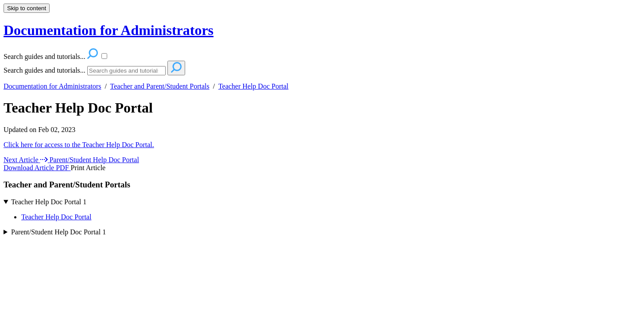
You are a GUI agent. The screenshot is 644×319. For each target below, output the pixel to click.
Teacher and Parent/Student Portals (160, 86)
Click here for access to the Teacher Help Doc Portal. (79, 145)
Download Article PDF (37, 168)
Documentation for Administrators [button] (109, 30)
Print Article (88, 168)
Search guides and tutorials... (45, 70)
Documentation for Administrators (52, 86)
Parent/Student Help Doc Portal (58, 232)
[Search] (126, 71)
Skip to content (27, 8)
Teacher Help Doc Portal (253, 86)
